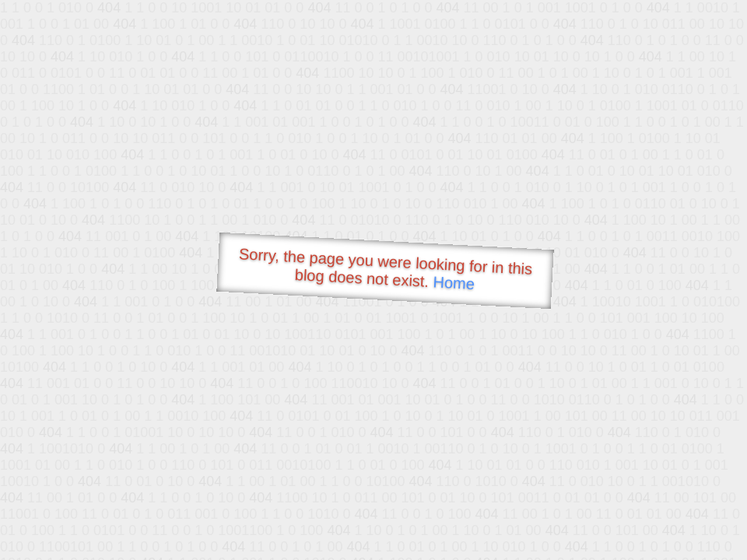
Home (454, 283)
